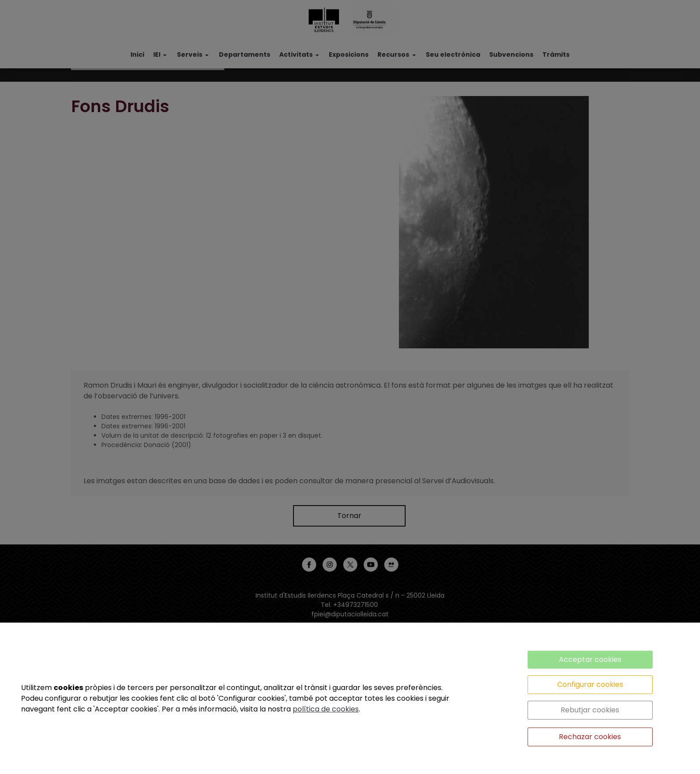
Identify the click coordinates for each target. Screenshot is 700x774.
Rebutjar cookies (590, 710)
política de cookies (326, 709)
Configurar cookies (590, 684)
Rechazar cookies (590, 737)
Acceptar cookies (590, 659)
